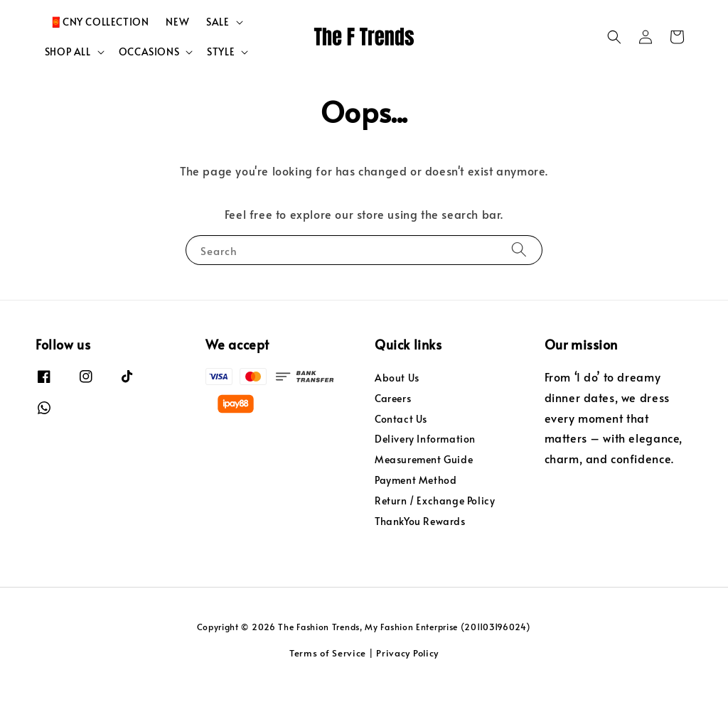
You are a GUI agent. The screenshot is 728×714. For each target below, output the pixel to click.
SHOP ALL (68, 84)
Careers (393, 430)
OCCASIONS (149, 84)
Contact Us (401, 451)
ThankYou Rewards (420, 553)
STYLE (221, 84)
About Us (397, 410)
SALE (218, 54)
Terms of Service (328, 685)
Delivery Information (425, 471)
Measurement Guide (424, 491)
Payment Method (416, 512)
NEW (177, 54)
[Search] (519, 281)
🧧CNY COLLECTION (99, 54)
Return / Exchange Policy (435, 532)
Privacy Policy (407, 685)
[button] (614, 69)
